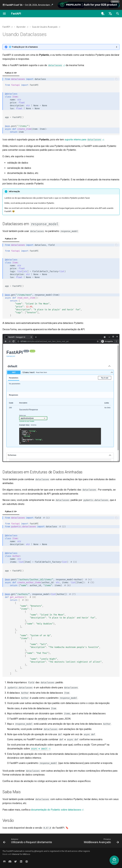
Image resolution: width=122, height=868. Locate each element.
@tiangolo (39, 851)
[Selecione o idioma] (110, 14)
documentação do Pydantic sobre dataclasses (56, 810)
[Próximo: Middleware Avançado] (101, 842)
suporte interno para (83, 140)
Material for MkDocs (21, 854)
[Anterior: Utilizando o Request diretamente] (28, 842)
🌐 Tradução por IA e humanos (23, 47)
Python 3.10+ (11, 73)
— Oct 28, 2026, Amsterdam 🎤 (28, 5)
